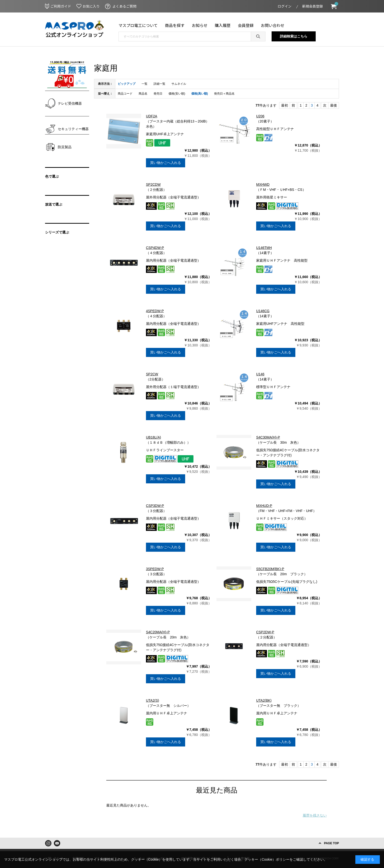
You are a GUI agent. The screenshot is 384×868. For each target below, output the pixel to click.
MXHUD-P (264, 506)
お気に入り (91, 6)
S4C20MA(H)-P (158, 632)
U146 (260, 374)
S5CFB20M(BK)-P (270, 569)
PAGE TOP (331, 843)
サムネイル (179, 84)
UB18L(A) (153, 437)
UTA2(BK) (264, 700)
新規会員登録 (312, 6)
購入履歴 (223, 25)
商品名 (143, 94)
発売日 (158, 94)
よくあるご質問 (124, 6)
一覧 (144, 84)
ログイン (285, 6)
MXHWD (263, 184)
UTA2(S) (152, 700)
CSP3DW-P (155, 506)
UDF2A (152, 116)
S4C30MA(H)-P (268, 437)
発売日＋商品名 (224, 94)
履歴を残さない (315, 815)
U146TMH (264, 248)
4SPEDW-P (155, 311)
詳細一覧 (159, 84)
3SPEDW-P (155, 569)
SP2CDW (153, 184)
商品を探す (175, 25)
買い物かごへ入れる (166, 163)
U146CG (263, 311)
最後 (334, 105)
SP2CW (152, 374)
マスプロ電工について (138, 25)
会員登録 (246, 25)
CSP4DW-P (155, 248)
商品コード (125, 94)
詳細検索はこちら (294, 36)
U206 (260, 116)
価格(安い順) (177, 94)
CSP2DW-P (265, 632)
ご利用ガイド (61, 6)
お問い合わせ (273, 25)
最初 (285, 105)
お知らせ (200, 25)
